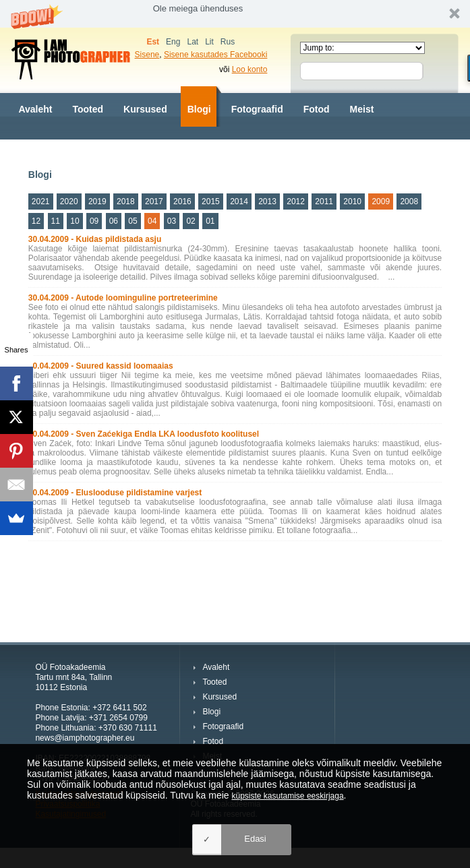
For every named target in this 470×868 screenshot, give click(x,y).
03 (172, 221)
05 (133, 221)
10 (75, 221)
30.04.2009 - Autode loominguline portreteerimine (123, 298)
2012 (296, 201)
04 (152, 221)
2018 (126, 201)
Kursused (145, 109)
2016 (182, 201)
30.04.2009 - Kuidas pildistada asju (95, 239)
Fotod (317, 109)
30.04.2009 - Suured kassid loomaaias (101, 366)
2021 (41, 201)
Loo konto (250, 69)
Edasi (255, 839)
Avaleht (35, 109)
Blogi (199, 109)
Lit (209, 42)
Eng (173, 42)
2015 (211, 201)
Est (153, 42)
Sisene (147, 55)
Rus (228, 42)
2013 (267, 201)
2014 (239, 201)
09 (94, 221)
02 (190, 221)
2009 (381, 201)
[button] (235, 14)
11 (56, 221)
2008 (409, 201)
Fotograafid (257, 109)
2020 (69, 201)
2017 (154, 201)
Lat (193, 42)
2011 (324, 201)
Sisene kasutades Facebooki (215, 55)
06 (114, 221)
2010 (352, 201)
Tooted (88, 109)
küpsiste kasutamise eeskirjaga (288, 796)
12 (36, 221)
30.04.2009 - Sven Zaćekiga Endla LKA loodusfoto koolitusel (144, 434)
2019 (97, 201)
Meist (362, 109)
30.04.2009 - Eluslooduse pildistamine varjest (115, 493)
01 (210, 221)
